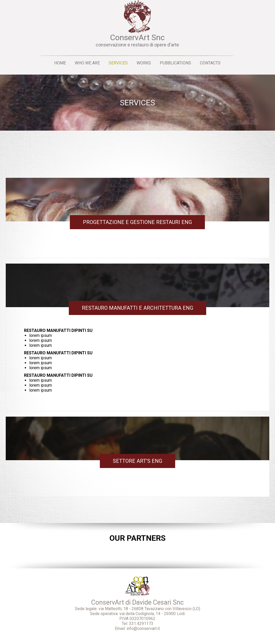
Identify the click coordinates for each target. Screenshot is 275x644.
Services (118, 63)
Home (60, 63)
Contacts (210, 63)
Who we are (87, 63)
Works (144, 63)
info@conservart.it (143, 628)
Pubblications (175, 63)
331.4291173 (141, 624)
